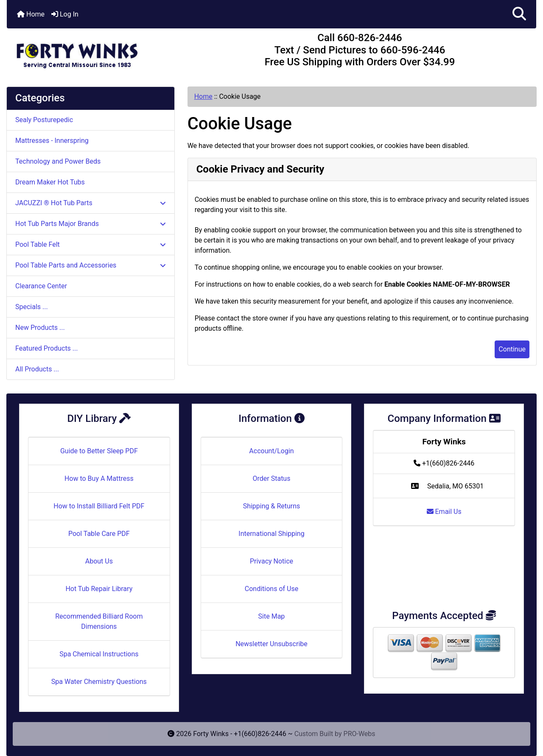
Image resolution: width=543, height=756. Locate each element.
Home (31, 14)
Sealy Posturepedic (44, 120)
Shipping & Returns (272, 506)
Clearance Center (41, 286)
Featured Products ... (47, 348)
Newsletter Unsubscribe (271, 644)
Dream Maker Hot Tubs (50, 182)
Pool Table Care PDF (99, 534)
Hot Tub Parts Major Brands (91, 224)
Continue (512, 349)
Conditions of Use (271, 589)
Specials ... (32, 307)
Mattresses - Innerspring (52, 141)
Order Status (272, 478)
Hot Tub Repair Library (99, 589)
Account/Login (271, 451)
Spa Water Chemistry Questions (99, 682)
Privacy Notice (271, 561)
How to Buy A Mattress (99, 478)
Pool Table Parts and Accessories (91, 265)
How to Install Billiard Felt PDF (99, 506)
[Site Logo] (95, 52)
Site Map (272, 616)
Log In (65, 14)
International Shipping (271, 534)
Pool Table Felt (91, 244)
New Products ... (40, 328)
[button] (519, 14)
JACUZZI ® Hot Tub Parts (91, 203)
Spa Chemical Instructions (99, 654)
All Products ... (37, 369)
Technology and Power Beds (58, 161)
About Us (99, 561)
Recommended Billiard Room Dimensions (99, 621)
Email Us (444, 512)
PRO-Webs (360, 734)
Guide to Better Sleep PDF (99, 451)
